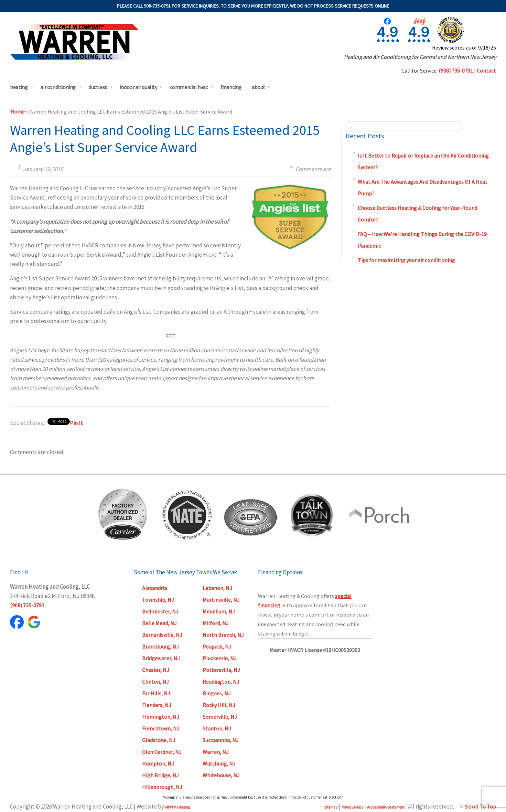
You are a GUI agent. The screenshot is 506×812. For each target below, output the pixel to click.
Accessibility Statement (386, 807)
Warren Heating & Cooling (74, 42)
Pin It (76, 423)
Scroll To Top (480, 806)
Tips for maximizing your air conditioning (406, 260)
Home (18, 111)
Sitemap (331, 807)
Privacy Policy (352, 807)
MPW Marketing (177, 807)
